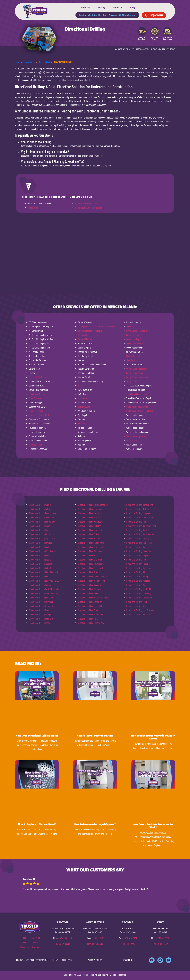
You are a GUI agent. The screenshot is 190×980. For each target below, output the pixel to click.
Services (86, 7)
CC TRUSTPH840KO (139, 49)
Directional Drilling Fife (39, 530)
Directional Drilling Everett (40, 526)
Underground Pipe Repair (86, 203)
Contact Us (35, 938)
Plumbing (82, 423)
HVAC (80, 385)
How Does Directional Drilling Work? (37, 736)
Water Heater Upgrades (136, 436)
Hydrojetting (83, 398)
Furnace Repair (35, 445)
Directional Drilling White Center (91, 581)
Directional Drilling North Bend (139, 530)
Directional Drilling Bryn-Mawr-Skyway (45, 581)
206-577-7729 (164, 938)
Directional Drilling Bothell (40, 576)
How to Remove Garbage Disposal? (95, 824)
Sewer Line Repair (134, 339)
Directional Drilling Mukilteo (89, 526)
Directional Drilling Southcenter (91, 564)
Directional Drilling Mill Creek (90, 522)
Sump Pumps (132, 381)
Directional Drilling (37, 394)
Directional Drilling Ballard (40, 568)
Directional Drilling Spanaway (139, 593)
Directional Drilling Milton (137, 572)
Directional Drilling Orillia (88, 534)
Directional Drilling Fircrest (138, 560)
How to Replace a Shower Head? (37, 824)
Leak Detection (84, 407)
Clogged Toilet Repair (38, 377)
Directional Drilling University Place (93, 576)
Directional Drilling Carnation (90, 602)
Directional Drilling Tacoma (40, 564)
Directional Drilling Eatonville (139, 551)
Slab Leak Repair (133, 356)
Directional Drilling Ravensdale (91, 547)
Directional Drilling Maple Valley (42, 538)
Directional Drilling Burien (40, 585)
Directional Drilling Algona (89, 593)
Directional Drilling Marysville (139, 614)
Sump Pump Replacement (137, 377)
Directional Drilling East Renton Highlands (47, 593)
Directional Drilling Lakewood (90, 509)
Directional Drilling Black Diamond (43, 572)
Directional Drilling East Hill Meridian (44, 589)
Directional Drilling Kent (39, 555)
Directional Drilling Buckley (138, 538)
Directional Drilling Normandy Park (141, 526)
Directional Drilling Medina (137, 509)
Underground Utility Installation (89, 208)
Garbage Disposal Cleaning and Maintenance (97, 326)
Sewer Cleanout (133, 335)
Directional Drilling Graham (138, 522)
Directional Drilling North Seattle (140, 534)
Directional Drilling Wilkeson (138, 606)
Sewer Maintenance (135, 343)
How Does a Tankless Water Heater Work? (153, 826)
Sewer (129, 326)
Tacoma (113, 15)
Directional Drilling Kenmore (41, 619)
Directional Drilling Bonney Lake (42, 513)
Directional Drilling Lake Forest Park (93, 505)
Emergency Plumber (38, 411)
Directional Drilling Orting (137, 576)
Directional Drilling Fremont (41, 610)
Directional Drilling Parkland (138, 581)
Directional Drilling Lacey (39, 623)
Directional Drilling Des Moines (42, 522)
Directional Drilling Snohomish (91, 568)
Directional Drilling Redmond (90, 589)
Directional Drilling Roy (136, 585)
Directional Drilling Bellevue (41, 509)
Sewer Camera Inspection (137, 331)
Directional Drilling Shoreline (90, 560)
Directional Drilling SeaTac (89, 555)
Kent (105, 15)
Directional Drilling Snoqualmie (139, 513)
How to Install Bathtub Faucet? (95, 736)
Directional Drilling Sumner (138, 602)
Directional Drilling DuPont (138, 547)
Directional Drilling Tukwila (89, 572)
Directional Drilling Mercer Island (91, 517)
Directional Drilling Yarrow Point (140, 517)
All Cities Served (127, 15)
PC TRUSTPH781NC (167, 49)
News (24, 942)
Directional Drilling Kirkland (41, 534)
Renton (83, 15)
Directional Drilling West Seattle (42, 551)
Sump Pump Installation (137, 369)
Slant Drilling (33, 208)
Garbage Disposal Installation (90, 331)
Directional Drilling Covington (41, 517)
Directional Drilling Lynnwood (90, 513)
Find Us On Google (62, 944)
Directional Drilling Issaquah (41, 614)
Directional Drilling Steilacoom (139, 597)
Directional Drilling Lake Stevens (140, 610)
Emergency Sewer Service (40, 415)
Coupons (35, 942)
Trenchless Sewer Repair (137, 394)
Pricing (101, 7)
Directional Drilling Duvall (88, 610)
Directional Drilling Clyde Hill (90, 606)
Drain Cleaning (35, 398)
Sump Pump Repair (135, 373)
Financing (24, 947)
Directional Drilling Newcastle (90, 530)
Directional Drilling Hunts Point (140, 505)
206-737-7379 (131, 938)
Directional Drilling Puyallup (41, 543)
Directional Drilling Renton (40, 547)
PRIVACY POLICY (95, 960)
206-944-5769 (98, 938)
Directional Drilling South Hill (138, 589)
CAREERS (128, 960)
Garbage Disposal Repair (88, 335)
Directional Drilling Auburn (40, 505)
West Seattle (94, 15)
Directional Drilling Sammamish (91, 551)
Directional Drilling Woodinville (91, 585)
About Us (118, 7)
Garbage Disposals (86, 339)
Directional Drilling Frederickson (140, 564)
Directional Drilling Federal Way (42, 606)
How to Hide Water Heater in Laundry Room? (153, 737)
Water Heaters (132, 440)
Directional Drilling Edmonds (41, 597)
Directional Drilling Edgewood (139, 555)
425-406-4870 (66, 938)
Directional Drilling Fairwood (41, 602)
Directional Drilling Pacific (89, 538)
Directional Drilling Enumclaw (90, 614)
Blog (133, 7)
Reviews (35, 947)
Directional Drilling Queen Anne (91, 543)
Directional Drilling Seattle (40, 560)
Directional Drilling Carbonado (139, 543)
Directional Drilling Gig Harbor (139, 568)
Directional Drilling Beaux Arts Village (93, 597)
